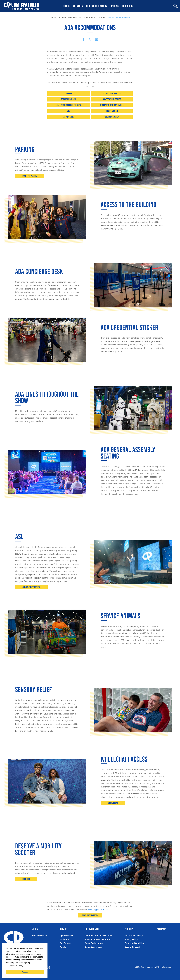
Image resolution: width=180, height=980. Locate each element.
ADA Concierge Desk (69, 99)
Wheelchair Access (112, 117)
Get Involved (92, 929)
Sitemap (161, 929)
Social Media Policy (134, 936)
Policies (129, 929)
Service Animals (112, 111)
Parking (69, 93)
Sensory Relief (69, 117)
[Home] (21, 6)
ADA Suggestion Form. (98, 909)
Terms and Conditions (135, 943)
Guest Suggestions (94, 947)
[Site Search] (176, 6)
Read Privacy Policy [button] (14, 966)
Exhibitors (64, 939)
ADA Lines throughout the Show (69, 105)
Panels (63, 947)
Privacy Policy (131, 939)
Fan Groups (65, 943)
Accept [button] (25, 972)
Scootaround (113, 803)
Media (35, 929)
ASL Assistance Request (31, 587)
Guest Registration (94, 943)
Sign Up (63, 929)
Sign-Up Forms (66, 936)
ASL (69, 111)
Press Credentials (40, 936)
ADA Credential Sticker (112, 99)
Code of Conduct (132, 947)
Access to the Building (112, 93)
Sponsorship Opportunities (98, 939)
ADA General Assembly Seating (112, 105)
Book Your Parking (30, 176)
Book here (26, 879)
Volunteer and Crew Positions (99, 936)
